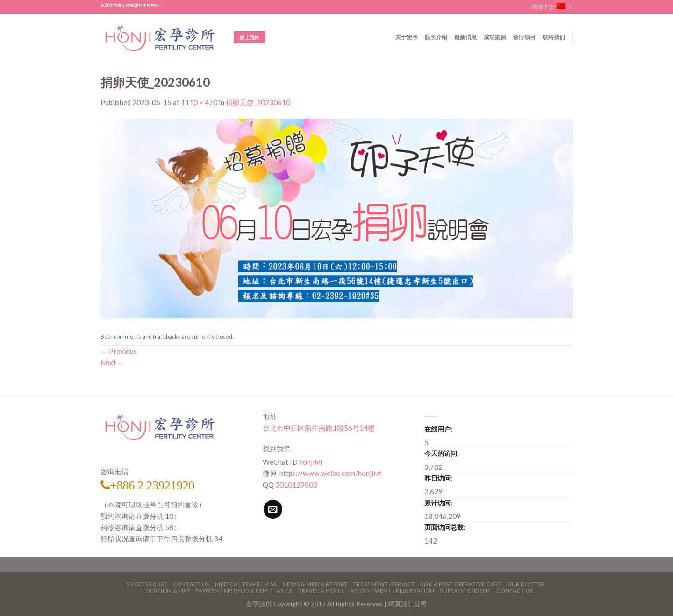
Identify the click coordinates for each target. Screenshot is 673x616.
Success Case (147, 584)
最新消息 (466, 37)
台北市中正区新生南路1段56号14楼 (319, 428)
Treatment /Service (384, 584)
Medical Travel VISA (246, 584)
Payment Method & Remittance (244, 591)
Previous (119, 351)
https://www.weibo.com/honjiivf (330, 473)
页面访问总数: (445, 527)
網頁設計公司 (408, 604)
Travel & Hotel (321, 591)
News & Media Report (315, 584)
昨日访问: (438, 478)
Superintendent (465, 591)
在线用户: (438, 429)
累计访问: (438, 503)
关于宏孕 (407, 37)
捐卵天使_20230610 (258, 102)
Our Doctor (526, 584)
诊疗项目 (525, 37)
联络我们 (554, 37)
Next (112, 362)
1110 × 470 (199, 102)
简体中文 (552, 7)
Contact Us (191, 584)
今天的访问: (442, 453)
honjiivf (311, 462)
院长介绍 (436, 37)
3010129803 (296, 485)
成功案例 (495, 37)
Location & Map (166, 591)
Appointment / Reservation (392, 591)
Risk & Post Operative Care (461, 584)
